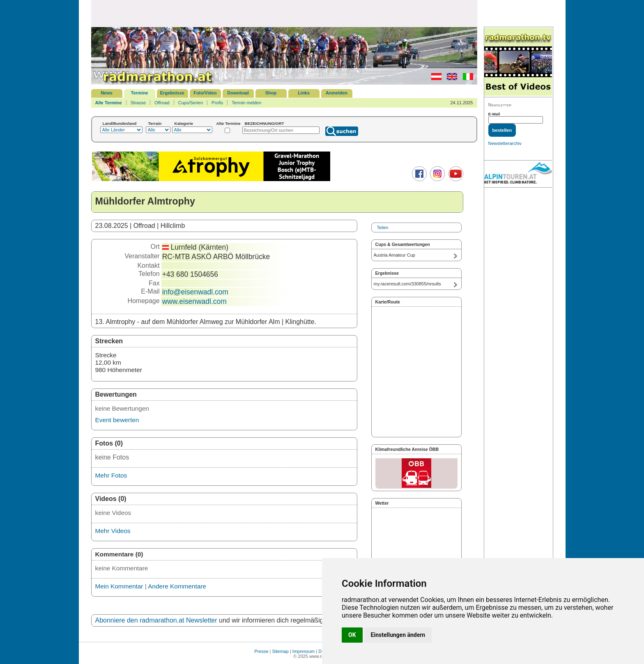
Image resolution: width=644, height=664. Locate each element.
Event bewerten (117, 420)
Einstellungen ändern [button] (398, 635)
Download (238, 93)
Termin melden (246, 103)
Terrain (155, 123)
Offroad (162, 103)
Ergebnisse (172, 93)
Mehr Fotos (111, 475)
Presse (261, 651)
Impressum (304, 651)
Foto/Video (205, 93)
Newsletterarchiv (505, 143)
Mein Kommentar (119, 586)
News (107, 93)
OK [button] (352, 635)
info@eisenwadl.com (195, 292)
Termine (140, 93)
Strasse (138, 103)
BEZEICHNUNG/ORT (264, 123)
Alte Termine (229, 123)
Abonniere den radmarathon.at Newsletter (156, 620)
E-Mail (494, 114)
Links (304, 93)
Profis (217, 103)
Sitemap (281, 651)
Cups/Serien (191, 103)
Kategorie (184, 123)
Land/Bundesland (120, 123)
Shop (271, 93)
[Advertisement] (284, 13)
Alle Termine (109, 103)
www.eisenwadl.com (194, 301)
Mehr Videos (113, 531)
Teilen (383, 227)
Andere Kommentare (177, 586)
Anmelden (337, 93)
